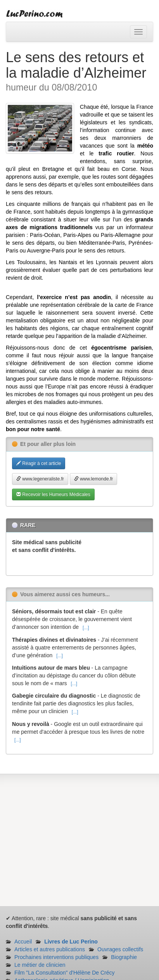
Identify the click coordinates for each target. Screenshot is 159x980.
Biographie (124, 957)
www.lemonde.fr (94, 479)
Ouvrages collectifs (120, 949)
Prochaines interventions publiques (56, 957)
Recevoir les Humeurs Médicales (53, 494)
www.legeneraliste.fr (40, 479)
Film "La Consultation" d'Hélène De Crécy (65, 973)
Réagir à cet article (39, 463)
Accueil (23, 942)
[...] (86, 628)
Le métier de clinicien (40, 965)
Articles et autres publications (50, 949)
